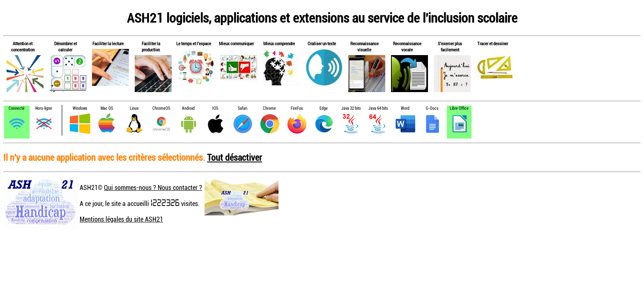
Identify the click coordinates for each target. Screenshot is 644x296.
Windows (80, 108)
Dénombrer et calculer (66, 46)
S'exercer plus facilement (450, 46)
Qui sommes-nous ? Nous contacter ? (153, 187)
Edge (324, 108)
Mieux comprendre (279, 43)
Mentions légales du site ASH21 (121, 219)
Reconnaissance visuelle (365, 46)
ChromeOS (161, 108)
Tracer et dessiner (493, 43)
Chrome (269, 108)
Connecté (17, 108)
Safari (243, 108)
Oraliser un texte (322, 43)
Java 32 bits (351, 108)
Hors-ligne (44, 108)
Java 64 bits (378, 108)
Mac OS (107, 108)
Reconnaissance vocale (407, 46)
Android (188, 108)
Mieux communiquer (236, 43)
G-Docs (432, 108)
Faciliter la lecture (108, 43)
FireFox (297, 108)
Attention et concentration (23, 46)
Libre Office (459, 108)
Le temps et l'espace (194, 43)
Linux (134, 108)
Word (405, 108)
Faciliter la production (151, 46)
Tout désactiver (235, 157)
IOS (215, 108)
